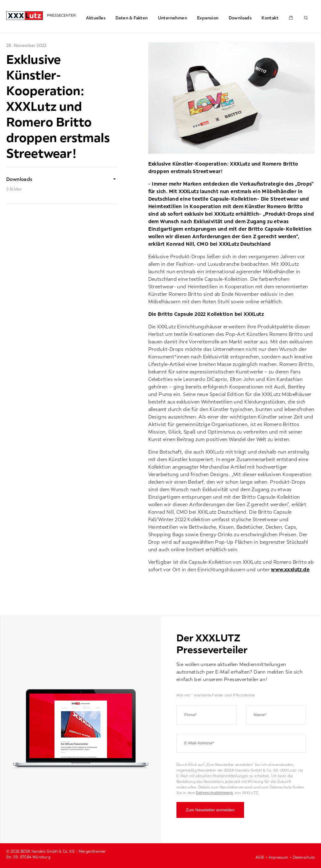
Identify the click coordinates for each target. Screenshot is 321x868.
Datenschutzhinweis (214, 793)
